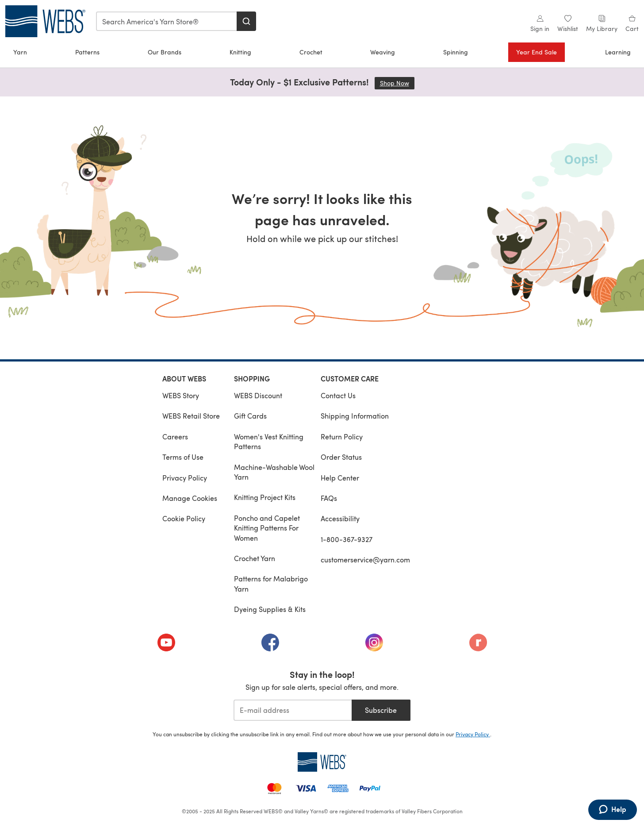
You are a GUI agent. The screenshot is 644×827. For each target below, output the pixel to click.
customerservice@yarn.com (365, 560)
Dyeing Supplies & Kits (270, 609)
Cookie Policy (184, 518)
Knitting (240, 52)
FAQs (329, 498)
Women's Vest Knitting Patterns (269, 441)
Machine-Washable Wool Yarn (274, 472)
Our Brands (165, 52)
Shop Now (397, 83)
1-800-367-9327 (347, 539)
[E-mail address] (293, 710)
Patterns (87, 52)
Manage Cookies (190, 498)
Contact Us (338, 395)
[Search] (246, 21)
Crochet (311, 52)
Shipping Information (355, 416)
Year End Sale (537, 52)
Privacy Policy (185, 478)
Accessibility (340, 518)
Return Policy (342, 437)
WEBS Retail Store (191, 416)
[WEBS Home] (322, 762)
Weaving (383, 52)
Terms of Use (183, 457)
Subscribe (381, 710)
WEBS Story (181, 395)
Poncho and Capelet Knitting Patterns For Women (267, 528)
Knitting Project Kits (265, 497)
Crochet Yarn (255, 558)
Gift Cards (250, 416)
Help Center (340, 478)
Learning (618, 52)
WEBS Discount (258, 395)
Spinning (456, 52)
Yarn (20, 52)
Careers (175, 437)
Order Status (341, 457)
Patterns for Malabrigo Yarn (271, 583)
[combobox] (167, 21)
